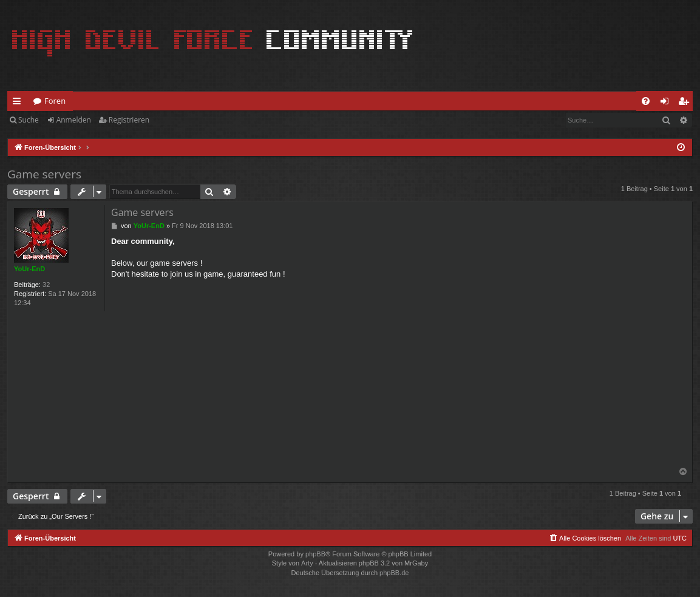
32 (46, 285)
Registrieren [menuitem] (686, 103)
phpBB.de (394, 573)
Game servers (44, 174)
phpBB (315, 554)
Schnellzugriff (19, 103)
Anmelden (74, 120)
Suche (29, 120)
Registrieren (129, 120)
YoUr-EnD (29, 269)
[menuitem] (646, 101)
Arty (307, 563)
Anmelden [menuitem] (668, 103)
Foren (55, 101)
